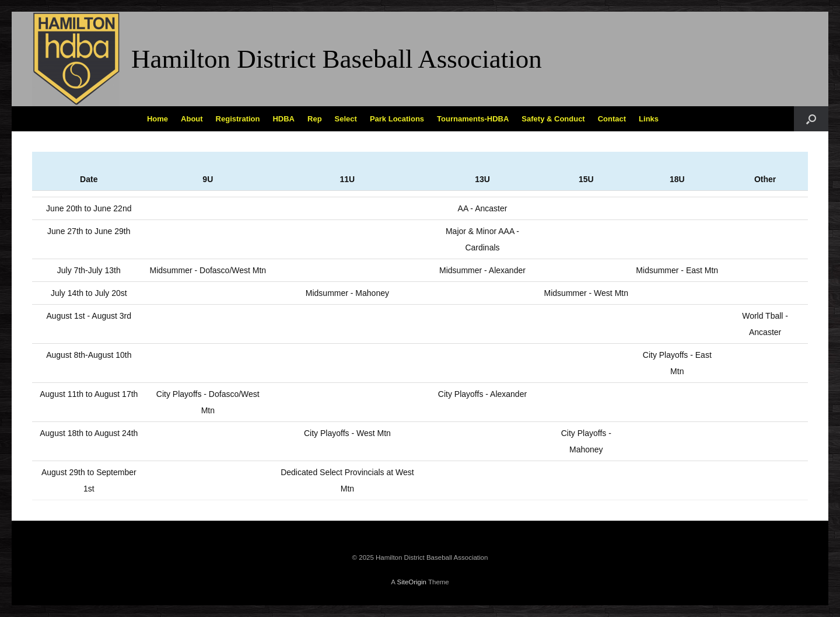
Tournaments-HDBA (473, 119)
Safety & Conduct (553, 119)
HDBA (283, 119)
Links (649, 119)
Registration (238, 119)
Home (157, 119)
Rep (315, 119)
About (192, 119)
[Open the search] (811, 119)
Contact (612, 119)
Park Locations (397, 119)
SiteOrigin (412, 582)
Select (346, 119)
